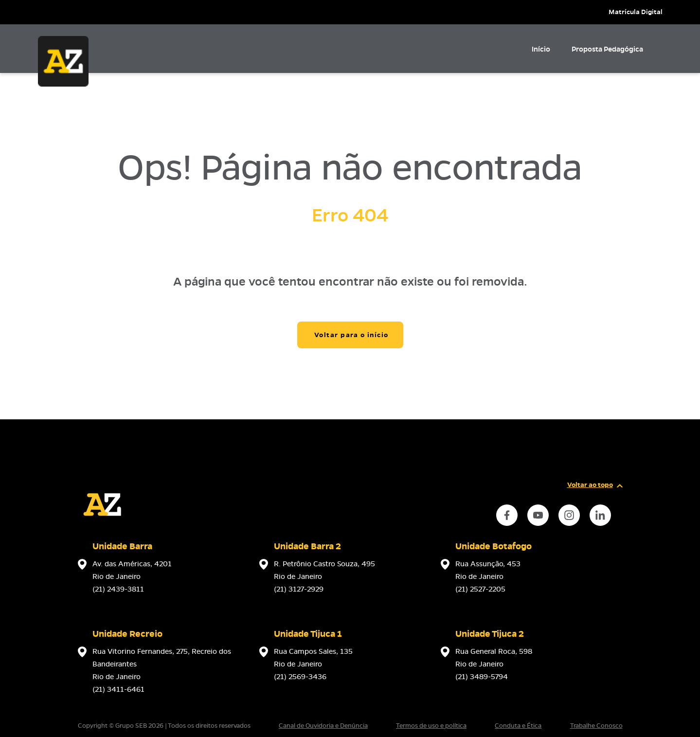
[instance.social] (507, 515)
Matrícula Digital (636, 12)
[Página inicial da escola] (102, 526)
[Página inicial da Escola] (63, 61)
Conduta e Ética (518, 726)
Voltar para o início (351, 335)
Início (541, 49)
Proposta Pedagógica (607, 49)
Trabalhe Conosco (596, 726)
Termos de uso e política (431, 726)
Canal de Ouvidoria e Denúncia (323, 726)
